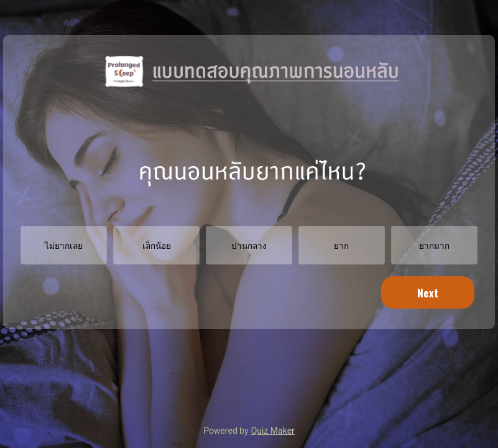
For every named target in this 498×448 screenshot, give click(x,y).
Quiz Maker (273, 431)
